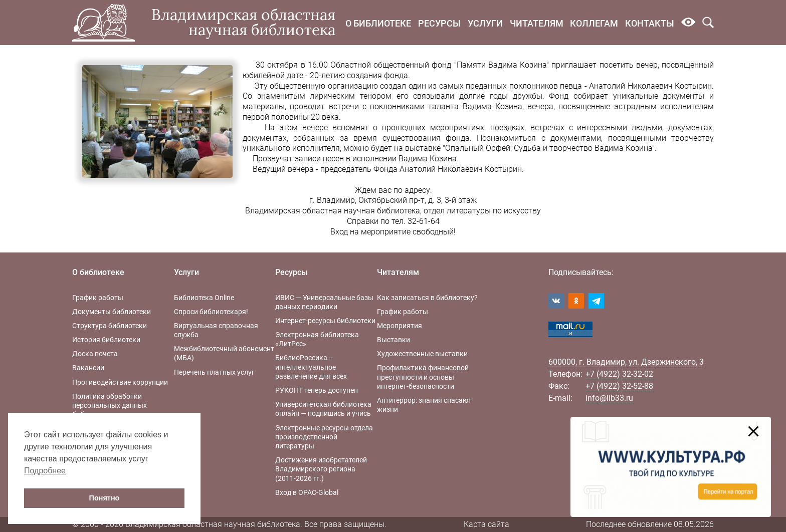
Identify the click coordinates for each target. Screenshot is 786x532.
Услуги (485, 23)
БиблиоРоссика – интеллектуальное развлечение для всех (311, 367)
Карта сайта (486, 524)
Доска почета (95, 354)
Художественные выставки (422, 354)
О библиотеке (378, 23)
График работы (98, 298)
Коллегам (594, 23)
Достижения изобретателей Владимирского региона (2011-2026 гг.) (321, 469)
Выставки (394, 340)
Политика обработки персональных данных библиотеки (110, 405)
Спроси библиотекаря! (211, 312)
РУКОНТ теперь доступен (317, 390)
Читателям (537, 23)
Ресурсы (439, 23)
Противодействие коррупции (120, 382)
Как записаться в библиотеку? (427, 298)
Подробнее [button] (45, 471)
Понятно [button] (105, 498)
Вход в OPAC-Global (307, 492)
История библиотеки (106, 340)
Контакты (650, 23)
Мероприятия (400, 326)
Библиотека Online (204, 298)
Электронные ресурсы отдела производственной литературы (324, 437)
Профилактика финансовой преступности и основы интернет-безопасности (423, 377)
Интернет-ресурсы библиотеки (325, 321)
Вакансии (88, 368)
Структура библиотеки (110, 326)
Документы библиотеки (112, 312)
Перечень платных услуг (214, 372)
